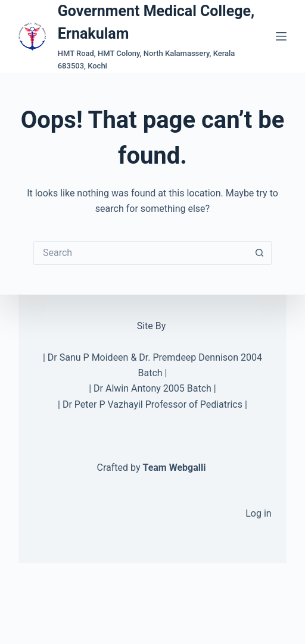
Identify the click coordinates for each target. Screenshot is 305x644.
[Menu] (281, 36)
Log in (258, 513)
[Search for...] (141, 253)
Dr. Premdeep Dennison (189, 357)
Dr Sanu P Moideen (88, 357)
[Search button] (260, 253)
